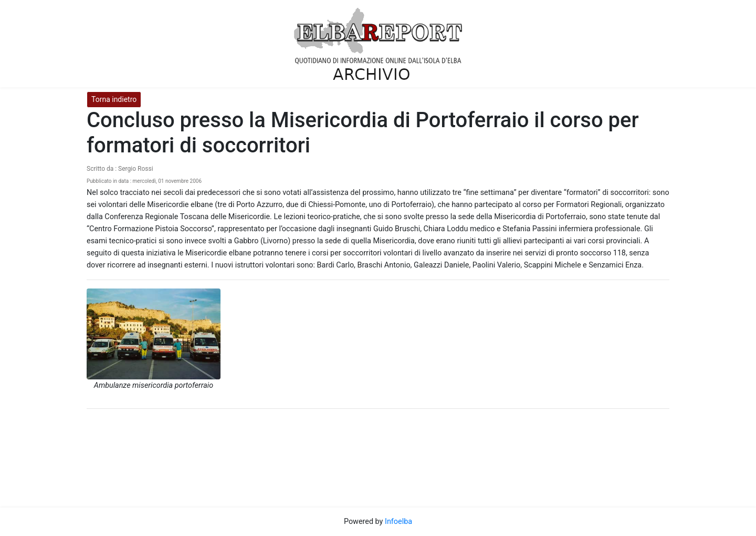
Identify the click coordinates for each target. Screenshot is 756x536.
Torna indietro (114, 99)
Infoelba (398, 522)
